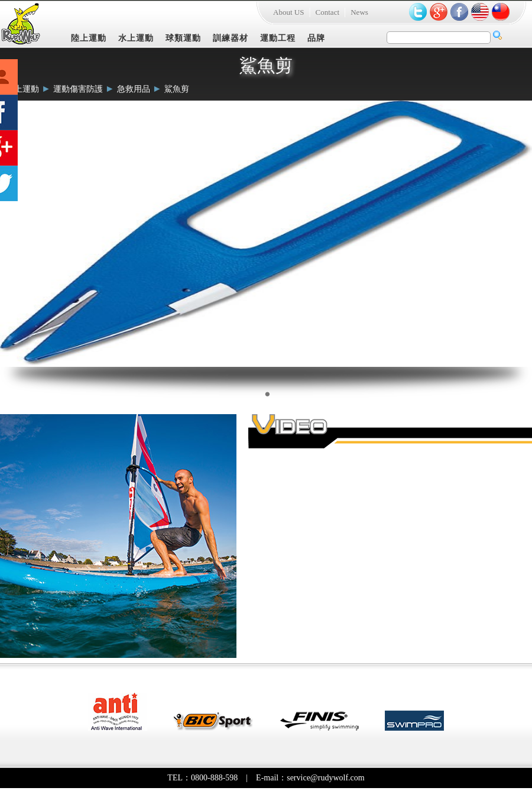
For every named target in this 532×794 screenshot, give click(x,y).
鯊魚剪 (177, 89)
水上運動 (136, 38)
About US (288, 12)
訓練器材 (231, 38)
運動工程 (278, 38)
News (359, 12)
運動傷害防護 (78, 89)
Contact (327, 12)
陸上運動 (89, 38)
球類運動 (183, 38)
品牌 (316, 38)
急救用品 (134, 89)
